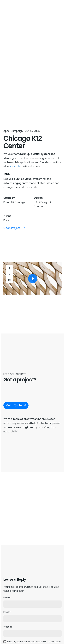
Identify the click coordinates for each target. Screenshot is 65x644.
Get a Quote (17, 405)
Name (7, 597)
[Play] (33, 279)
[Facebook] (9, 268)
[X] (9, 274)
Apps (6, 131)
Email (7, 612)
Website (8, 627)
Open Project (15, 228)
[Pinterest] (9, 280)
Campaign (17, 131)
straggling (16, 166)
